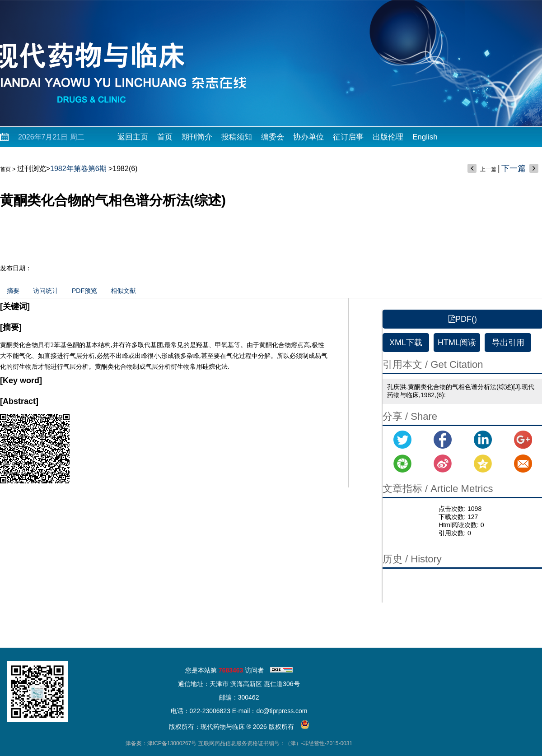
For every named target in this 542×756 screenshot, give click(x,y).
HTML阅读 (457, 343)
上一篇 (488, 169)
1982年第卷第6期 (78, 169)
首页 (165, 137)
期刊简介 (197, 137)
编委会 (273, 137)
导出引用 (508, 343)
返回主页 (133, 137)
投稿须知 (237, 137)
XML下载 (406, 343)
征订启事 (348, 137)
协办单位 (308, 137)
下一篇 (514, 168)
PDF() (463, 319)
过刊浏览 (32, 169)
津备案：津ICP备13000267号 (161, 743)
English (425, 137)
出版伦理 (388, 137)
